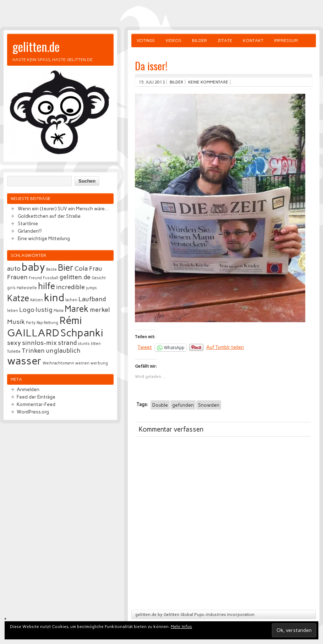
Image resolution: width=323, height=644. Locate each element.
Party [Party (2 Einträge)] (31, 323)
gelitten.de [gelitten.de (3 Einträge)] (75, 277)
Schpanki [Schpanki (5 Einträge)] (82, 333)
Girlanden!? (30, 231)
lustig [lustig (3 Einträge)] (44, 310)
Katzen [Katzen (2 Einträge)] (37, 300)
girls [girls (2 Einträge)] (11, 288)
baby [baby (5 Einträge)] (33, 267)
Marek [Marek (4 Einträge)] (77, 309)
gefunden (183, 405)
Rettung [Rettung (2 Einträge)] (51, 323)
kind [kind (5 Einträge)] (54, 297)
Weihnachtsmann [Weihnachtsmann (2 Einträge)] (58, 363)
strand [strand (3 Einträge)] (67, 343)
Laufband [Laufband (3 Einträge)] (92, 299)
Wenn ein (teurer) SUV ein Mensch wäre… (63, 209)
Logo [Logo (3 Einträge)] (27, 310)
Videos (173, 40)
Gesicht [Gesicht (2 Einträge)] (99, 278)
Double (160, 405)
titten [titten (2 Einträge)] (96, 344)
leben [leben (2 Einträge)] (13, 311)
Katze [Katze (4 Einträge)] (18, 298)
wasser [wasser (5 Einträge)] (24, 361)
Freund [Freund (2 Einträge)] (35, 278)
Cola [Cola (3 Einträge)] (81, 269)
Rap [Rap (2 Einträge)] (40, 323)
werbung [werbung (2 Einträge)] (99, 363)
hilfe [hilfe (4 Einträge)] (46, 286)
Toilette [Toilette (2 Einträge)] (14, 351)
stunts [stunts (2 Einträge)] (84, 344)
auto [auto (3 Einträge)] (14, 269)
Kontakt (253, 40)
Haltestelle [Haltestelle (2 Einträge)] (27, 288)
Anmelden (28, 389)
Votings (146, 40)
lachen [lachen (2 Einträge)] (71, 300)
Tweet (145, 347)
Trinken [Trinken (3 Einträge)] (33, 351)
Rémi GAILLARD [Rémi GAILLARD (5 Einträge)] (45, 326)
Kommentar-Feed (36, 404)
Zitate (225, 40)
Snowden (209, 405)
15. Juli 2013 (152, 82)
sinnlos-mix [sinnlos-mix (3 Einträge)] (39, 343)
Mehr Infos (181, 627)
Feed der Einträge (36, 397)
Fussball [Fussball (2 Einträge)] (51, 278)
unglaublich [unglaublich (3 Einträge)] (63, 351)
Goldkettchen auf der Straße (49, 216)
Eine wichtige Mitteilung (44, 238)
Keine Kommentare (208, 82)
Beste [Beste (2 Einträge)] (51, 269)
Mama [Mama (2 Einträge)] (59, 311)
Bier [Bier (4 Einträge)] (66, 268)
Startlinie (28, 223)
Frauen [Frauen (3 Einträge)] (17, 277)
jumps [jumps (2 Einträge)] (91, 288)
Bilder (199, 40)
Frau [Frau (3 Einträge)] (96, 269)
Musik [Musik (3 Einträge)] (16, 322)
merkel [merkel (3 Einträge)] (100, 310)
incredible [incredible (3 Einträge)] (70, 287)
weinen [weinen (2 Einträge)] (82, 363)
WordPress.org (33, 412)
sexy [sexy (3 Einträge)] (14, 343)
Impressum (286, 40)
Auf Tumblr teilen (225, 347)
